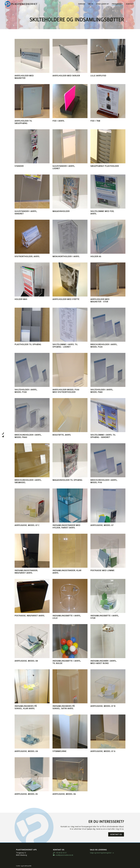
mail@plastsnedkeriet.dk (63, 855)
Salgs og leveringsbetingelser (101, 853)
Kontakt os (116, 834)
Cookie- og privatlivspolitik (24, 866)
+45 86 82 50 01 (60, 853)
